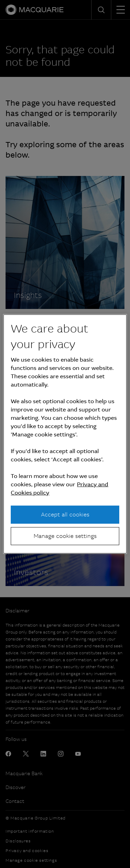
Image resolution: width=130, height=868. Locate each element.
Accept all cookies (65, 514)
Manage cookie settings (65, 536)
